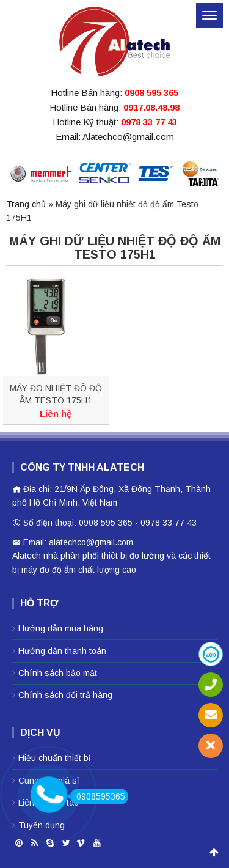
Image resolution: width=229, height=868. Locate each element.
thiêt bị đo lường (133, 556)
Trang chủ (26, 204)
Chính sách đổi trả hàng (65, 695)
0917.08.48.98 (151, 107)
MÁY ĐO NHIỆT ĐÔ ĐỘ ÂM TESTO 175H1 (56, 394)
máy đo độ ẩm (49, 570)
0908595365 (98, 796)
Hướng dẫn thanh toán (62, 651)
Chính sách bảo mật (58, 673)
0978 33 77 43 (149, 122)
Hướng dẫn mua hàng (61, 628)
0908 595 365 (151, 93)
